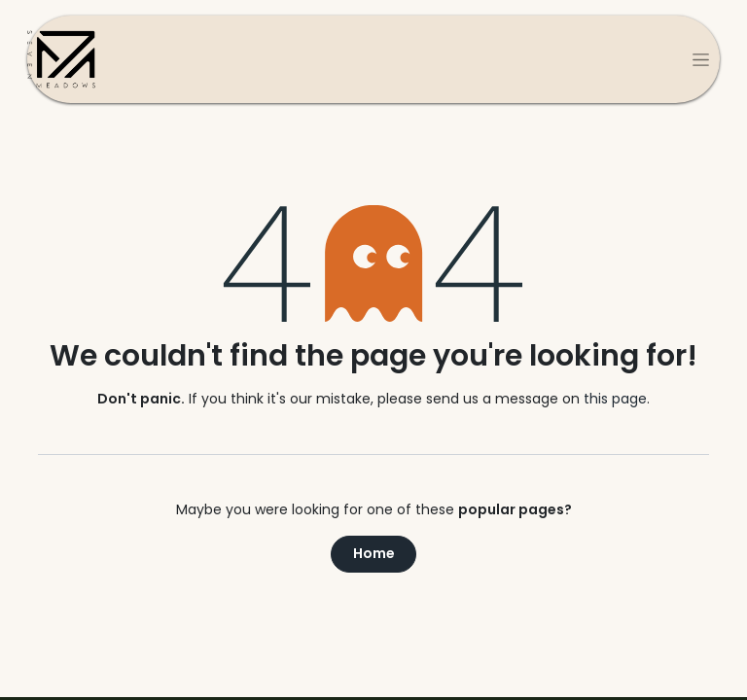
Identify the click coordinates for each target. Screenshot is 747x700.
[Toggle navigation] (701, 59)
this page (615, 399)
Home (374, 553)
